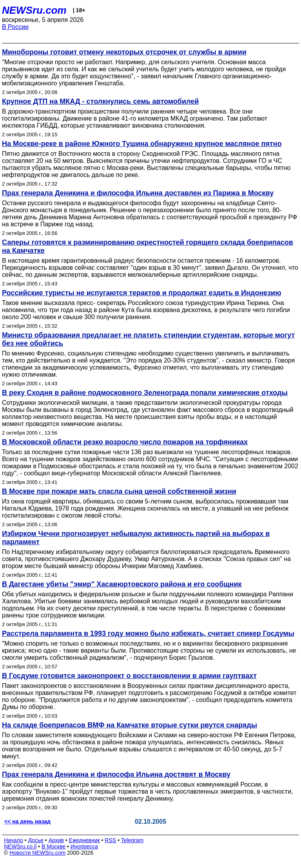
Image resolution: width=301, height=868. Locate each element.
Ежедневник (84, 840)
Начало (14, 840)
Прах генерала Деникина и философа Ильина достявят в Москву (116, 774)
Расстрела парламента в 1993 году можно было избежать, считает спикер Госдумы (148, 633)
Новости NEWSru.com (37, 853)
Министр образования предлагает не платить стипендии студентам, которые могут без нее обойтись (148, 339)
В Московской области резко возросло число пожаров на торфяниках (125, 442)
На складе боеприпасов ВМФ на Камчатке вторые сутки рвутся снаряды (130, 725)
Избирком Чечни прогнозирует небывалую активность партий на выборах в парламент (136, 538)
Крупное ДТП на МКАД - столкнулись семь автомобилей (100, 101)
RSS (110, 840)
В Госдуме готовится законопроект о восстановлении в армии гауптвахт (129, 676)
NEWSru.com (34, 10)
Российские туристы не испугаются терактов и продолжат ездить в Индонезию (142, 293)
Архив (56, 840)
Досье (36, 840)
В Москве (53, 846)
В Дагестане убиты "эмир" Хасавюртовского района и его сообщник (122, 584)
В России (15, 27)
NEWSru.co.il (20, 846)
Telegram (132, 840)
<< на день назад (27, 821)
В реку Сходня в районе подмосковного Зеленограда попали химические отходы (145, 393)
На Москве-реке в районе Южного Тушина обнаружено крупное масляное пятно (142, 144)
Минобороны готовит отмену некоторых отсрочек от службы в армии (124, 52)
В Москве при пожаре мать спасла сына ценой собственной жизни (119, 491)
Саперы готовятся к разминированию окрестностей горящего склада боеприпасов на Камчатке (148, 246)
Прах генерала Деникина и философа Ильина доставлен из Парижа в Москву (138, 193)
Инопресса (84, 846)
